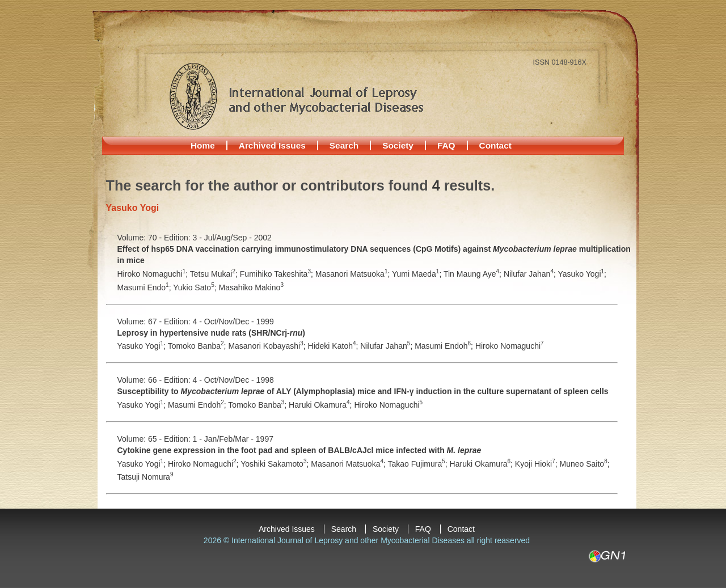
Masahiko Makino (251, 287)
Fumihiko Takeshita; (278, 274)
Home (203, 145)
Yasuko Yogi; (582, 274)
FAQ (446, 145)
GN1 (607, 556)
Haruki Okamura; (321, 405)
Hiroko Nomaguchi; (154, 274)
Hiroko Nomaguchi (510, 346)
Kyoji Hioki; (537, 464)
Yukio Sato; (196, 287)
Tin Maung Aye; (474, 274)
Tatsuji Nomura (145, 477)
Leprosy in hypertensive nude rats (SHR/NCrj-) (211, 333)
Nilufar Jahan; (531, 274)
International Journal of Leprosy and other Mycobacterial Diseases (296, 96)
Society (398, 145)
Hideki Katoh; (334, 346)
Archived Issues (272, 145)
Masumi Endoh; (445, 346)
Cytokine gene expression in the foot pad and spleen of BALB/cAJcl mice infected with (299, 450)
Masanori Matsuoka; (354, 274)
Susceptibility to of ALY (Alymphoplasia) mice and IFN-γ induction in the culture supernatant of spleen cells (363, 391)
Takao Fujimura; (419, 464)
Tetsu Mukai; (215, 274)
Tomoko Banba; (198, 346)
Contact (495, 145)
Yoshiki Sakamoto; (276, 464)
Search (344, 145)
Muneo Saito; (585, 464)
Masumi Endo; (145, 287)
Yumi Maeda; (418, 274)
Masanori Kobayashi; (268, 346)
